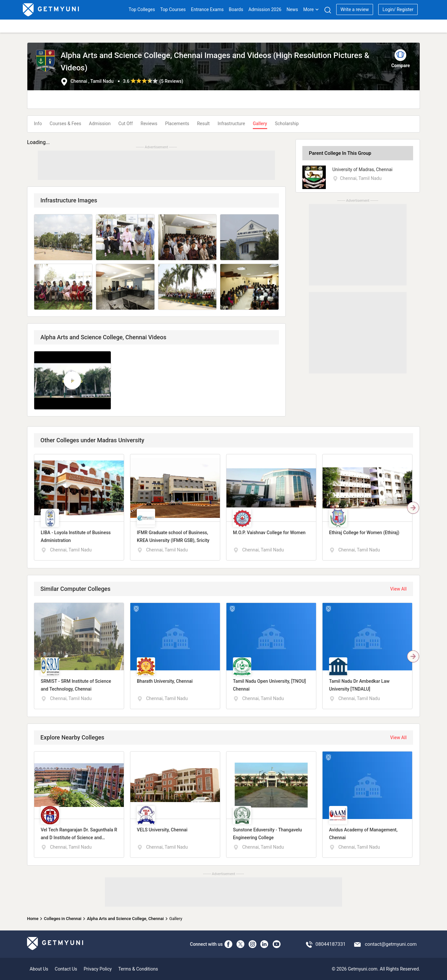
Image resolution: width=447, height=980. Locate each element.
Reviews (149, 124)
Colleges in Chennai (63, 919)
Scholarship (287, 124)
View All (398, 589)
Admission (100, 124)
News (292, 9)
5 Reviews (171, 81)
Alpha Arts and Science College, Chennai (125, 919)
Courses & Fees (65, 124)
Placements (177, 124)
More (311, 9)
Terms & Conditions (138, 969)
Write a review (355, 9)
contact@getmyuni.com (391, 944)
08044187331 (331, 944)
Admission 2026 (265, 9)
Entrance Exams (207, 9)
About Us (39, 969)
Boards (236, 9)
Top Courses (173, 9)
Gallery (260, 124)
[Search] (328, 10)
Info (38, 124)
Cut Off (125, 124)
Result (203, 124)
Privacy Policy (98, 969)
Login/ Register (398, 9)
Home (33, 919)
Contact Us (66, 969)
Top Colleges (142, 9)
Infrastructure (231, 124)
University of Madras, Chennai (362, 169)
